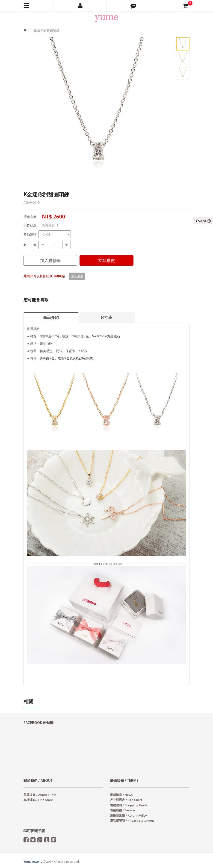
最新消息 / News (121, 795)
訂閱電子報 (34, 831)
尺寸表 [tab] (106, 317)
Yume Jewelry (33, 862)
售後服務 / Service (123, 810)
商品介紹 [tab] (51, 317)
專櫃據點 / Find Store (38, 800)
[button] (133, 6)
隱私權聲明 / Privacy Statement (132, 821)
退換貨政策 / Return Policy (128, 815)
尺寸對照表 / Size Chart (126, 800)
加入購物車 (50, 260)
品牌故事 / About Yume (40, 795)
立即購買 (106, 260)
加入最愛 (77, 276)
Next (166, 116)
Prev (30, 116)
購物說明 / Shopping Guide (129, 805)
